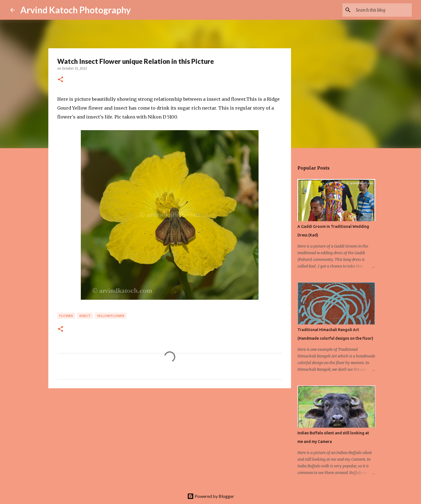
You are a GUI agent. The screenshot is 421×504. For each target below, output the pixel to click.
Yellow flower (111, 316)
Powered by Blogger (211, 496)
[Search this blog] (383, 10)
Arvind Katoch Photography (76, 10)
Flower (66, 316)
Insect (85, 316)
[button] (61, 80)
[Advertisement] (170, 435)
